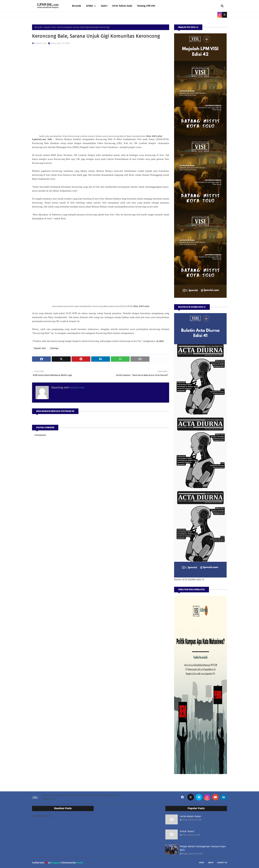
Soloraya (54, 348)
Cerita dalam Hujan (190, 816)
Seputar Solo (50, 27)
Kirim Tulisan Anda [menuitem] (122, 6)
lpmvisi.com (41, 43)
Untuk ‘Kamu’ (187, 831)
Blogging (55, 863)
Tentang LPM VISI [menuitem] (146, 6)
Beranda (38, 27)
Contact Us (222, 863)
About (211, 863)
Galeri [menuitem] (104, 6)
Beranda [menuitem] (77, 6)
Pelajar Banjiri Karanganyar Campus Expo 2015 (203, 848)
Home (202, 863)
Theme (80, 863)
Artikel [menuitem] (90, 6)
